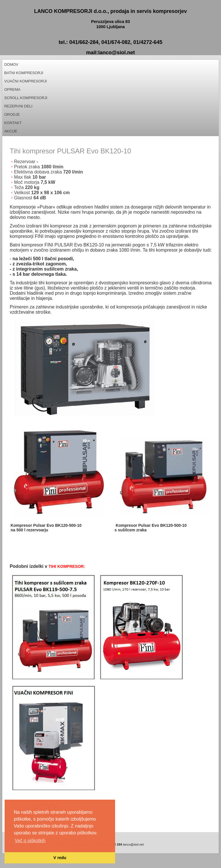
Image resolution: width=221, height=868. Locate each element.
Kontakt (13, 123)
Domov (11, 64)
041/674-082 (116, 42)
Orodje (12, 114)
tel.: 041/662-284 (79, 42)
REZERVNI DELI (18, 106)
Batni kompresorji (24, 73)
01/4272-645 (148, 42)
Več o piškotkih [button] (30, 841)
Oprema (12, 89)
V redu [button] (60, 858)
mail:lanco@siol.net (110, 53)
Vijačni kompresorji (26, 81)
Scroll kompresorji (26, 98)
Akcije (11, 131)
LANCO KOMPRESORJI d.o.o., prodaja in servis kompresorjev (110, 11)
